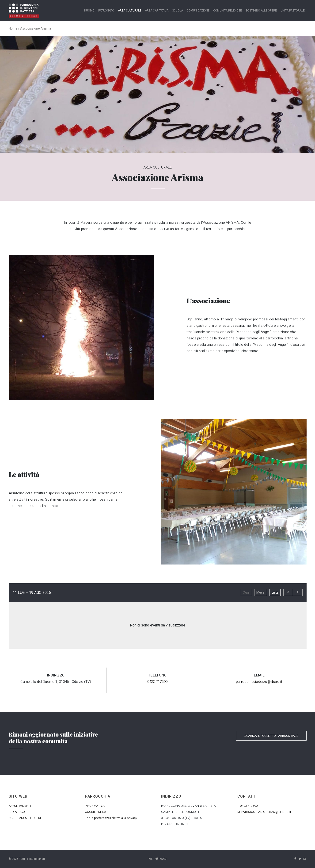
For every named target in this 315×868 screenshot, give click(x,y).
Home (13, 29)
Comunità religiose (228, 11)
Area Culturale (130, 11)
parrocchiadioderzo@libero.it (259, 682)
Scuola (178, 11)
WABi (163, 859)
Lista (275, 593)
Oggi (246, 593)
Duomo (89, 11)
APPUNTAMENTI (20, 806)
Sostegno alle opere (261, 11)
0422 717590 (157, 682)
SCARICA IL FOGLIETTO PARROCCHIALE (271, 736)
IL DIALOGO (17, 812)
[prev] (288, 593)
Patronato (106, 11)
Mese (260, 593)
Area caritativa (157, 11)
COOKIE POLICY (96, 812)
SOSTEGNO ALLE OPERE (25, 818)
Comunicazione (198, 11)
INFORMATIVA (95, 806)
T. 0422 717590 (248, 806)
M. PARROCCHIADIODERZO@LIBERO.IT (264, 812)
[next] (298, 593)
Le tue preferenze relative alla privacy (111, 818)
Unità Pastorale (293, 11)
